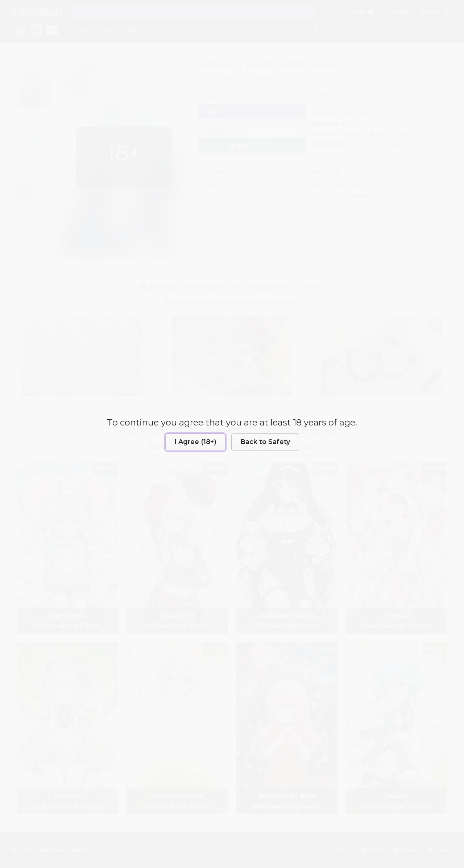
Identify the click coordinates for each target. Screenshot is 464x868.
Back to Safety (265, 442)
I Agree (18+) (195, 442)
